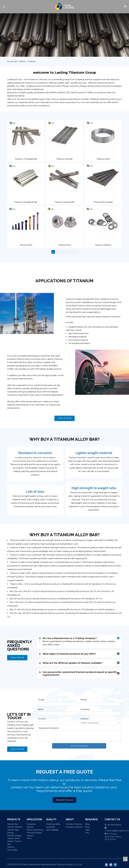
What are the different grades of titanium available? (71, 663)
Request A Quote (64, 800)
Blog (87, 824)
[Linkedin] (111, 865)
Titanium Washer (103, 245)
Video (88, 830)
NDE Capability (52, 830)
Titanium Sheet (14, 838)
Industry (30, 836)
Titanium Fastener (15, 827)
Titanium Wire (103, 159)
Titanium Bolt (26, 245)
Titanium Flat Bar (64, 159)
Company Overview (74, 824)
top (125, 859)
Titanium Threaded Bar (26, 159)
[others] (94, 372)
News (88, 827)
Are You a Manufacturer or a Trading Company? (68, 638)
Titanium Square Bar (64, 202)
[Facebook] (115, 865)
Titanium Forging (14, 836)
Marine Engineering (35, 830)
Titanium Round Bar (103, 202)
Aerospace (31, 824)
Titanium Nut (64, 245)
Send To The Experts (79, 746)
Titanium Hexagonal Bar (26, 202)
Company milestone (74, 827)
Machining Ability (53, 824)
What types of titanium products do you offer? (67, 654)
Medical (30, 827)
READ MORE (64, 418)
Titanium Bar (12, 824)
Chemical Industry (34, 833)
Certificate (51, 827)
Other (29, 838)
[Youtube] (106, 865)
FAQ (87, 833)
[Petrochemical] (35, 313)
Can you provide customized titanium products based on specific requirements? (78, 673)
